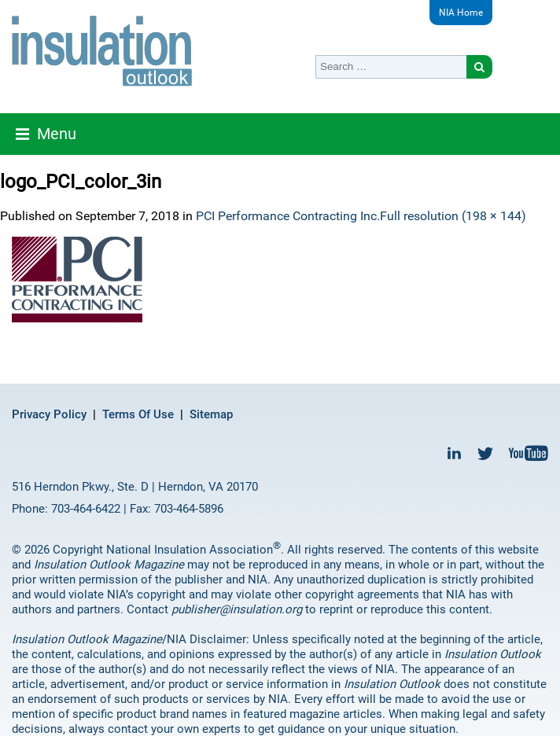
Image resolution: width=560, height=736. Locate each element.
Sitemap (211, 414)
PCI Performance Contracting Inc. (288, 216)
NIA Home (461, 13)
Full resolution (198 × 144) (453, 216)
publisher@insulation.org (237, 609)
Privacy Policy (49, 414)
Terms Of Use (138, 414)
